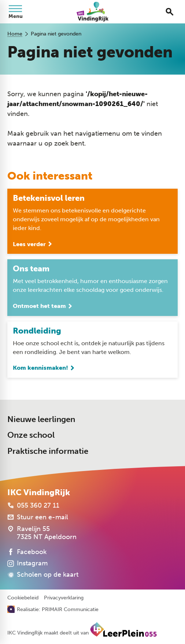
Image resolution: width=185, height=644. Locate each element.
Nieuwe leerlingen (41, 419)
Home (15, 34)
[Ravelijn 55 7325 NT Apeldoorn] (42, 533)
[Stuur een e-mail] (38, 517)
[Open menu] (15, 12)
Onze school (31, 435)
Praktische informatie (48, 451)
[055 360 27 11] (33, 505)
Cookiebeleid (23, 598)
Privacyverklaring (64, 598)
